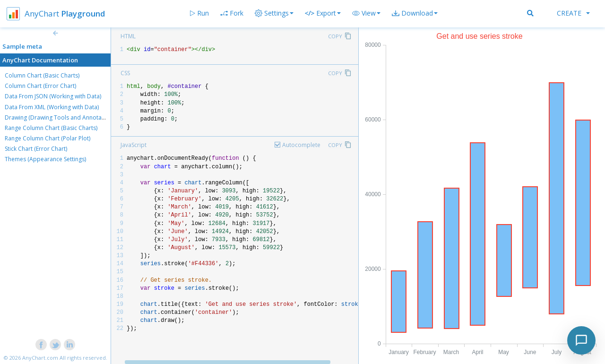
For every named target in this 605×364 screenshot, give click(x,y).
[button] (366, 13)
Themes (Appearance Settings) (45, 159)
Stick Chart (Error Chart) (36, 149)
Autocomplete (301, 145)
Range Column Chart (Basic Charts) (51, 128)
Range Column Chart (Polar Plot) (48, 138)
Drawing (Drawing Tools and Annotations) (60, 117)
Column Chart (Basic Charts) (42, 75)
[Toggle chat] (581, 340)
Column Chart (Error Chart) (40, 86)
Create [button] (573, 13)
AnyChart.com (40, 358)
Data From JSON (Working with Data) (53, 96)
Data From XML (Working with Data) (52, 107)
